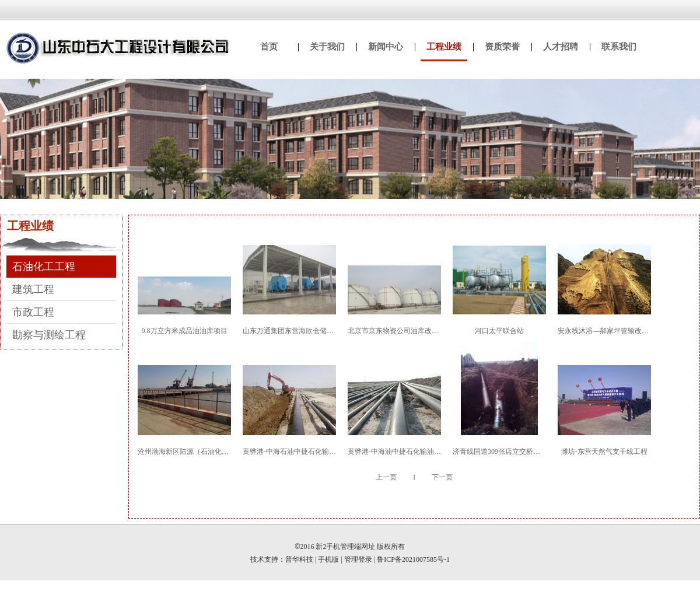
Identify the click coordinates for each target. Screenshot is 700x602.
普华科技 (299, 559)
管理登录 (358, 559)
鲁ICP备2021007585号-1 (413, 559)
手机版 (328, 559)
